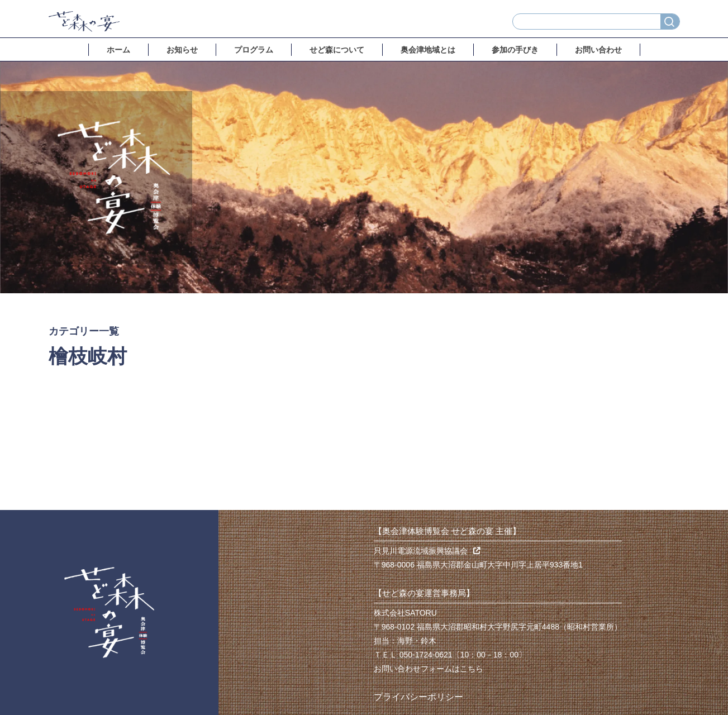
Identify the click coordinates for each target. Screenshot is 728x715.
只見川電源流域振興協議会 (427, 551)
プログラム (254, 50)
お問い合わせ (598, 50)
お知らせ (182, 50)
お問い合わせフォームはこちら (429, 669)
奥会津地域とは (428, 50)
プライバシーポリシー (418, 697)
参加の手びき (515, 50)
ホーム (118, 50)
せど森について (337, 50)
